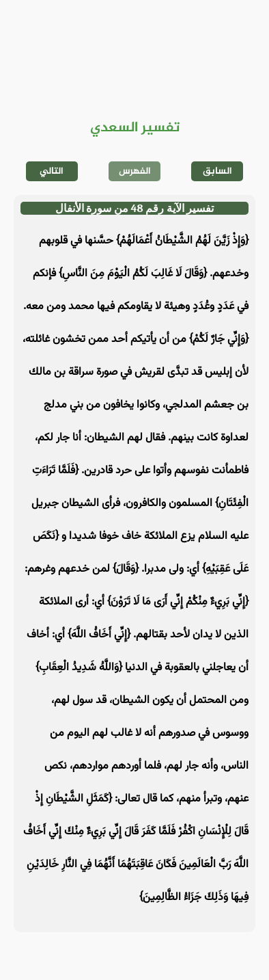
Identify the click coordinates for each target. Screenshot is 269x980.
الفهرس (135, 171)
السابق (217, 171)
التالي (52, 171)
